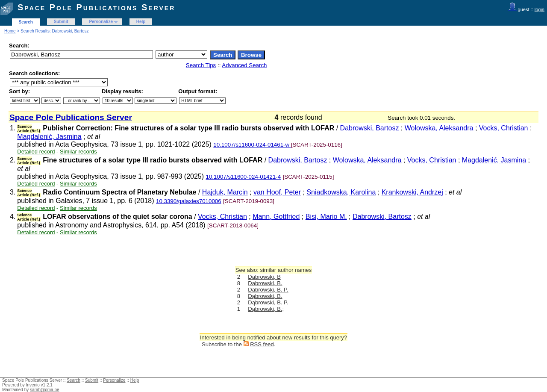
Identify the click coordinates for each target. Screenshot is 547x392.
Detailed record (36, 152)
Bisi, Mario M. (326, 217)
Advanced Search (244, 65)
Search (26, 22)
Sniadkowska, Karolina (341, 192)
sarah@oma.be (45, 390)
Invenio (33, 385)
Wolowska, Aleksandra (439, 128)
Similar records (78, 152)
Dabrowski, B (264, 277)
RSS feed (262, 344)
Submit (61, 22)
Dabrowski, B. (265, 283)
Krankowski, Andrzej (412, 192)
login (540, 9)
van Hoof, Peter (277, 192)
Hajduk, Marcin (225, 192)
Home (10, 31)
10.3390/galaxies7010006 (189, 201)
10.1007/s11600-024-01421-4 (244, 177)
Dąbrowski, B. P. (268, 302)
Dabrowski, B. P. (268, 290)
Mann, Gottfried (276, 217)
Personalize (101, 22)
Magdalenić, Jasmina (49, 137)
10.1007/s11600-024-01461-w (252, 145)
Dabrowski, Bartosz (370, 128)
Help (141, 22)
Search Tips (201, 65)
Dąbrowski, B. (265, 296)
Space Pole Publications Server (96, 7)
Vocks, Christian (504, 128)
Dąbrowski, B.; (266, 309)
